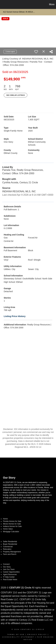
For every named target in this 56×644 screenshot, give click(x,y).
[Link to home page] (3, 4)
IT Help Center (9, 577)
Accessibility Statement (18, 637)
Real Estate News (10, 580)
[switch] (36, 52)
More (52, 4)
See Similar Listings (16, 95)
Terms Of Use (16, 634)
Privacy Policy (37, 634)
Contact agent (10, 52)
